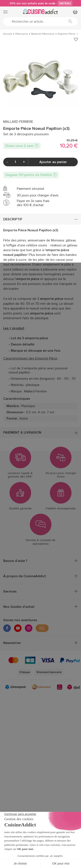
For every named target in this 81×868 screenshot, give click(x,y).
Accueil (8, 34)
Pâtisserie (22, 34)
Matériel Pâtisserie (43, 34)
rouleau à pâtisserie (43, 269)
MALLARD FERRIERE (18, 122)
